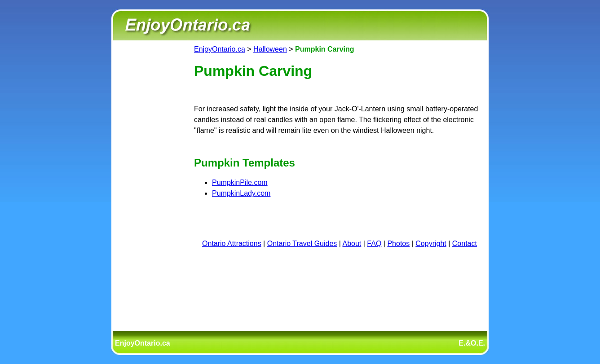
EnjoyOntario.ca (220, 49)
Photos (398, 243)
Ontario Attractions (232, 243)
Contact (465, 243)
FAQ (374, 243)
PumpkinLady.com (241, 193)
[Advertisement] (151, 179)
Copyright (431, 243)
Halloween (270, 49)
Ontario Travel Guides (302, 243)
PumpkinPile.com (240, 182)
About (352, 243)
